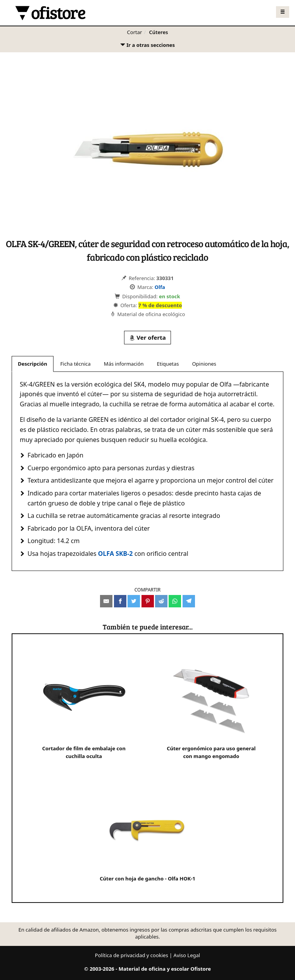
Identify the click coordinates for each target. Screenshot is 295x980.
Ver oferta (147, 337)
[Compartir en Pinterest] (148, 601)
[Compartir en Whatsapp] (175, 601)
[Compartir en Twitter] (134, 601)
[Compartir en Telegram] (189, 601)
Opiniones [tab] (204, 364)
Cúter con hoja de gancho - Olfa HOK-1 (147, 833)
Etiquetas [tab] (168, 364)
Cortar (135, 32)
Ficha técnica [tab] (76, 364)
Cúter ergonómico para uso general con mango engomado (211, 707)
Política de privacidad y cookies (132, 955)
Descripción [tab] (33, 364)
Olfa (160, 287)
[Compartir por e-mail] (106, 601)
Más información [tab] (124, 364)
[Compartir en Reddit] (161, 601)
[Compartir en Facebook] (120, 601)
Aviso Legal (187, 955)
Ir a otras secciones (147, 47)
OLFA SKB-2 (116, 554)
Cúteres (159, 32)
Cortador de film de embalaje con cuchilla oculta (84, 707)
